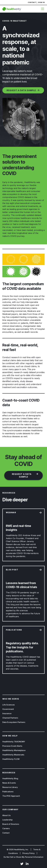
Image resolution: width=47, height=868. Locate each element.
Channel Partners (10, 718)
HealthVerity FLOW (11, 759)
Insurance (7, 713)
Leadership (7, 820)
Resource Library (10, 787)
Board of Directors (11, 824)
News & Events (9, 783)
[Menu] (42, 9)
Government (8, 709)
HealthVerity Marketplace (14, 750)
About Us (6, 815)
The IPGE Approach (11, 796)
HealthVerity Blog (10, 778)
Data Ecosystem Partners (14, 722)
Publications (8, 792)
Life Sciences (9, 705)
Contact (32, 2)
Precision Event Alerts (12, 746)
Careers (6, 828)
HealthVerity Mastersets (13, 755)
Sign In (41, 2)
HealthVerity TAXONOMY (14, 742)
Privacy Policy (29, 853)
